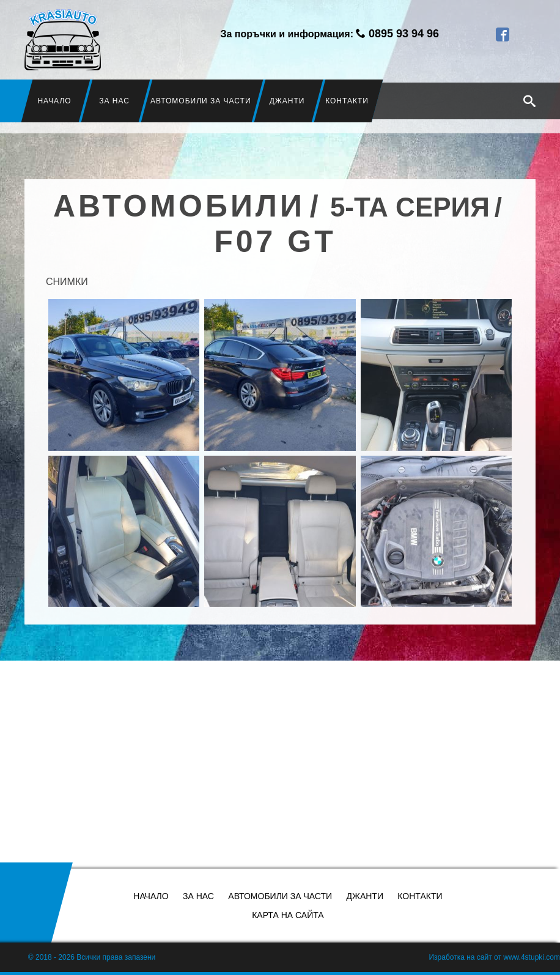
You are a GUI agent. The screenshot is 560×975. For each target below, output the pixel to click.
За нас (114, 101)
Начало (54, 101)
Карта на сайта (288, 915)
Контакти (347, 101)
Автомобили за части (201, 101)
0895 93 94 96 (404, 34)
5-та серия (410, 207)
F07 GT (275, 242)
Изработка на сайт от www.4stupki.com (494, 957)
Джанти (287, 101)
